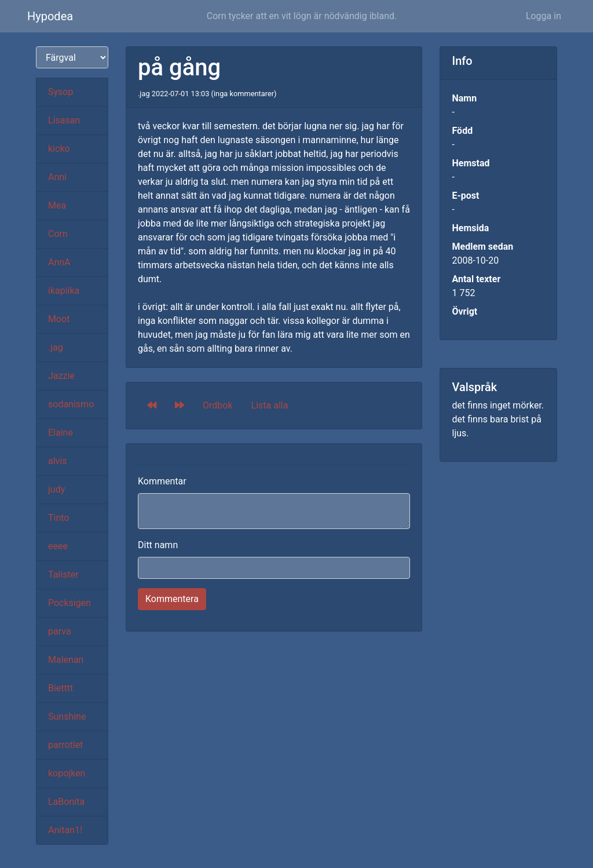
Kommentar (162, 481)
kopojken (67, 773)
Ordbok (218, 405)
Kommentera (172, 599)
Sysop (61, 92)
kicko (59, 149)
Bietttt (61, 688)
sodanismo (71, 404)
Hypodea (50, 16)
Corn (58, 234)
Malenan (66, 660)
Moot (59, 319)
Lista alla (270, 405)
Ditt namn (158, 545)
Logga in (543, 16)
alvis (58, 461)
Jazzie (61, 376)
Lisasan (64, 120)
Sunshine (67, 716)
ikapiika (64, 291)
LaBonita (66, 802)
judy (56, 489)
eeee (58, 546)
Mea (57, 205)
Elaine (61, 433)
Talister (63, 575)
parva (60, 631)
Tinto (58, 518)
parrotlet (65, 745)
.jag (56, 347)
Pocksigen (69, 603)
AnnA (59, 262)
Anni (57, 177)
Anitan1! (65, 830)
